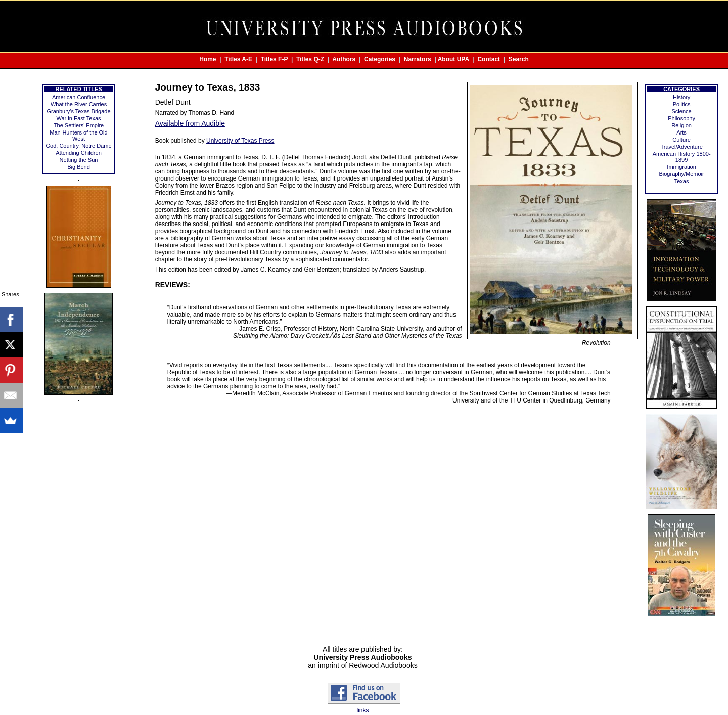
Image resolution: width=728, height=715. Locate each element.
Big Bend (79, 167)
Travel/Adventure (681, 147)
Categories (380, 59)
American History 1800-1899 (682, 157)
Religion (681, 125)
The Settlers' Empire (79, 125)
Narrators (418, 59)
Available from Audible (190, 123)
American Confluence (79, 97)
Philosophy (681, 118)
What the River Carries (79, 104)
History (681, 97)
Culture (681, 140)
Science (682, 111)
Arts (681, 132)
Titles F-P (275, 59)
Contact (489, 59)
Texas (682, 181)
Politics (682, 104)
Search (519, 59)
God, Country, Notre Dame (79, 146)
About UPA (453, 59)
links (362, 710)
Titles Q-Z (310, 59)
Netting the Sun (79, 160)
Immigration (681, 167)
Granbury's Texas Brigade (79, 111)
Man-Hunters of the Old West (78, 136)
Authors (344, 59)
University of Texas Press (240, 141)
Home (208, 59)
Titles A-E (238, 59)
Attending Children (79, 153)
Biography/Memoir (681, 174)
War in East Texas (78, 118)
